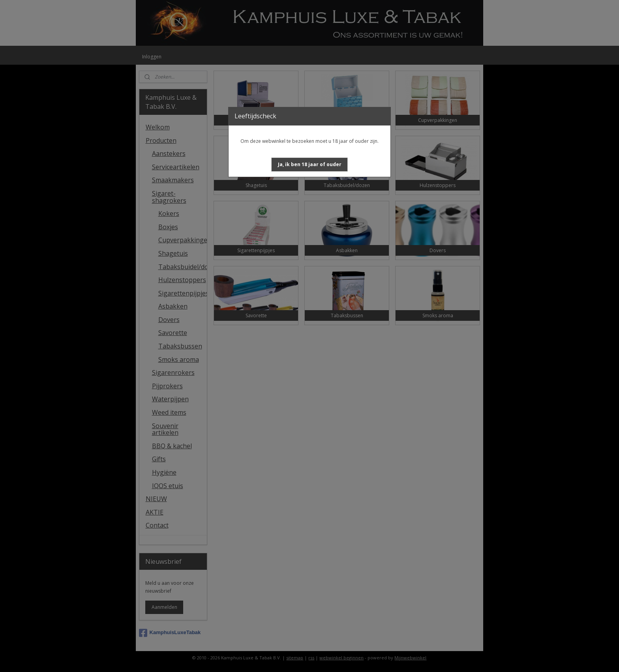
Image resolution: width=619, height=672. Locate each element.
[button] (310, 165)
